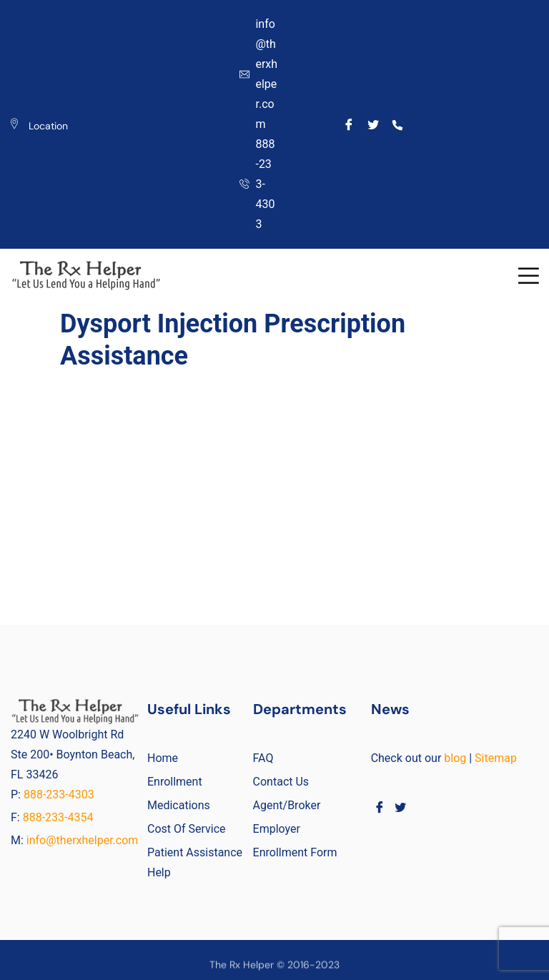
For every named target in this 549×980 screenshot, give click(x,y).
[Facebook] (349, 124)
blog (455, 758)
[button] (528, 276)
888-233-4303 (60, 795)
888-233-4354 (58, 817)
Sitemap (496, 758)
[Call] (397, 124)
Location (48, 126)
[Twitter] (374, 124)
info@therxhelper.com (83, 840)
